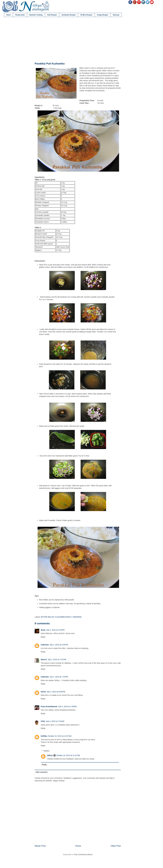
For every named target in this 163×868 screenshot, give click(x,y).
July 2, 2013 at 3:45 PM (59, 645)
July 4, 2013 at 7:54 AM (55, 721)
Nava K (44, 659)
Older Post (116, 846)
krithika (44, 736)
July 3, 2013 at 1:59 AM (67, 706)
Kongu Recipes (103, 15)
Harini (43, 692)
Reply (43, 637)
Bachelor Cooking (36, 15)
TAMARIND (77, 617)
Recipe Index (20, 15)
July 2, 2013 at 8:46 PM (56, 692)
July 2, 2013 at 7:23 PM (59, 677)
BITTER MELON (47, 617)
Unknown (45, 645)
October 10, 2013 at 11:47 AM (68, 755)
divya (43, 630)
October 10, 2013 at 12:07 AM (60, 736)
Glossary (116, 15)
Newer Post (40, 846)
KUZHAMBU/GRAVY (63, 617)
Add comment (41, 772)
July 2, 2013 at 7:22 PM (57, 659)
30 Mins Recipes (86, 15)
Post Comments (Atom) (83, 854)
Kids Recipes (52, 15)
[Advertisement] (78, 40)
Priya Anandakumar (49, 706)
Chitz (43, 721)
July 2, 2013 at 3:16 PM (55, 630)
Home (8, 15)
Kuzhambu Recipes (69, 15)
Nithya (50, 755)
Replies (46, 751)
